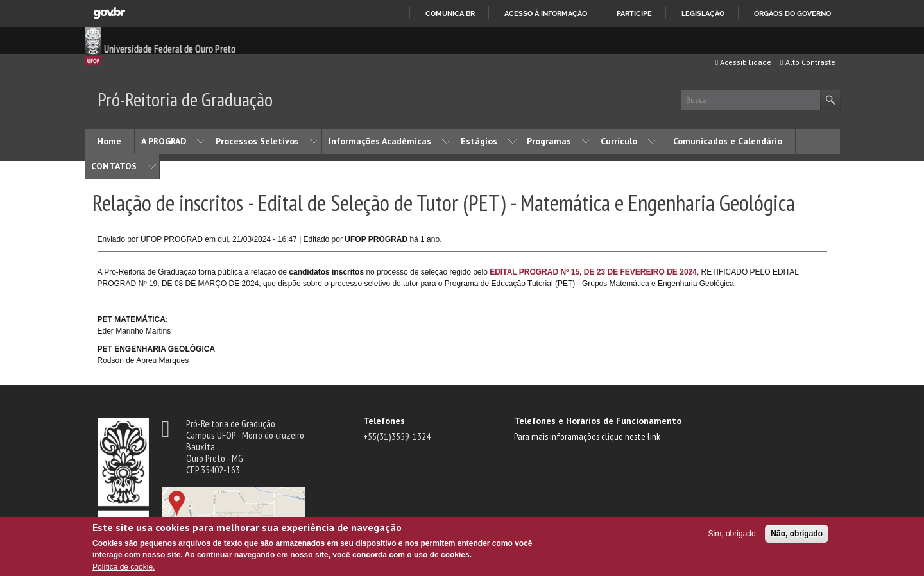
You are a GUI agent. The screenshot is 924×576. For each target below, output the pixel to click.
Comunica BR (450, 13)
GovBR (109, 13)
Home (109, 141)
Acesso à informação (546, 13)
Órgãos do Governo (792, 13)
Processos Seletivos (257, 141)
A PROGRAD (164, 141)
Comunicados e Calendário (728, 141)
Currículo (619, 141)
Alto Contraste (808, 62)
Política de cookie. (124, 567)
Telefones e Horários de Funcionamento (598, 421)
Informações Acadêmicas (380, 141)
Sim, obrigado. (733, 534)
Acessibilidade (743, 62)
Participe (634, 13)
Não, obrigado (797, 534)
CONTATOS (114, 166)
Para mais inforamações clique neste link (587, 436)
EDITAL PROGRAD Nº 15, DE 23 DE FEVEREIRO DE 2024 (593, 272)
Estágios (479, 141)
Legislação (703, 13)
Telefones (384, 421)
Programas (549, 141)
